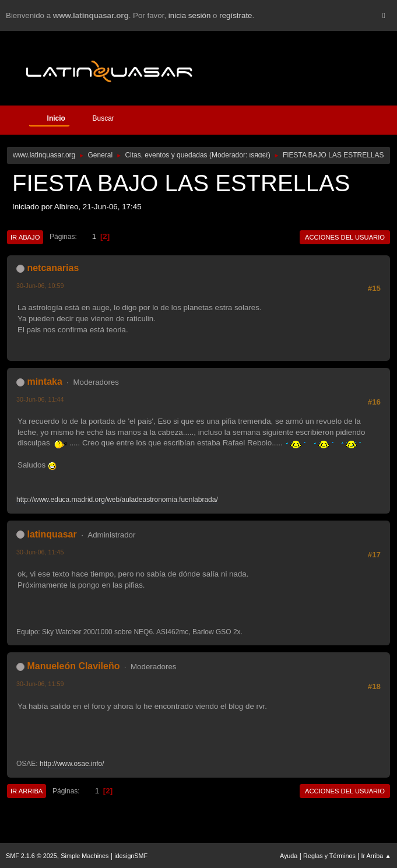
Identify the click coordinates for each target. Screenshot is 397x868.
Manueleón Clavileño (73, 666)
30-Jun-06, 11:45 (40, 552)
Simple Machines (85, 856)
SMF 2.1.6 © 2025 (31, 856)
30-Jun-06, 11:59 (40, 684)
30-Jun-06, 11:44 (40, 399)
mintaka (44, 382)
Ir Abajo (25, 237)
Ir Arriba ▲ (376, 856)
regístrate (236, 15)
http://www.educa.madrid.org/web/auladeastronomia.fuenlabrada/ (117, 500)
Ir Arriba (27, 791)
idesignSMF (131, 856)
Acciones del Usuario (345, 237)
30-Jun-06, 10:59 (40, 286)
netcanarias (53, 268)
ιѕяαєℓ (259, 155)
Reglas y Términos (329, 856)
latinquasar (52, 534)
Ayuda (289, 856)
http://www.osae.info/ (72, 764)
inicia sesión (190, 15)
